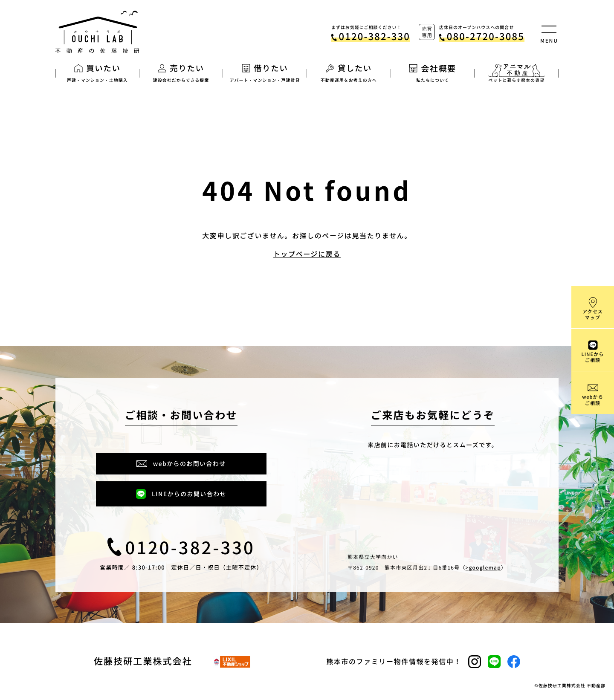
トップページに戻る (307, 254)
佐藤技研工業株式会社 (143, 662)
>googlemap (483, 568)
